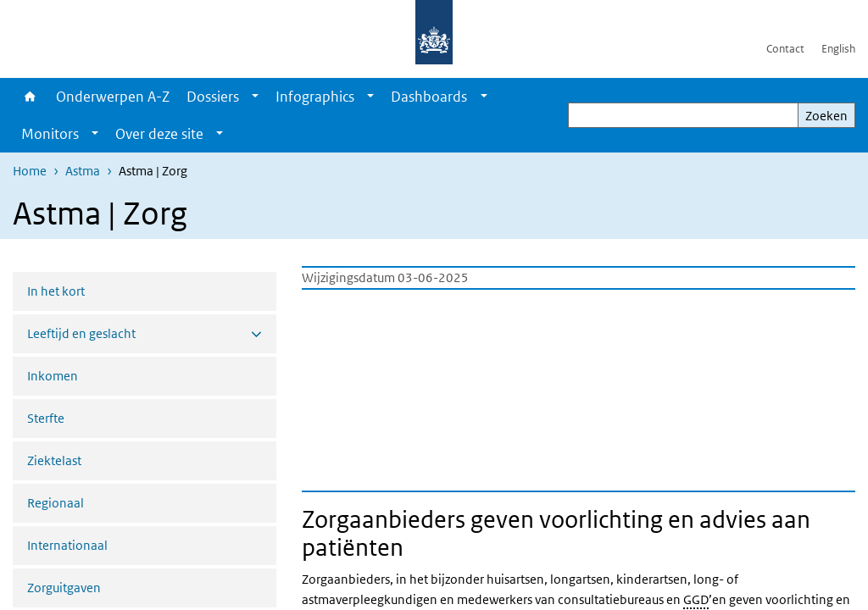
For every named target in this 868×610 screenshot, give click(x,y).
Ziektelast (54, 460)
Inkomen (53, 376)
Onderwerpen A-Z (113, 97)
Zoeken (826, 116)
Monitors (50, 134)
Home (30, 97)
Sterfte (46, 418)
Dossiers (213, 97)
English (838, 49)
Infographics (315, 97)
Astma (83, 171)
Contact (785, 49)
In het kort (56, 291)
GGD (696, 599)
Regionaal (56, 503)
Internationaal (67, 545)
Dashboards (429, 97)
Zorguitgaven (64, 588)
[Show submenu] (255, 97)
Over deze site (159, 134)
